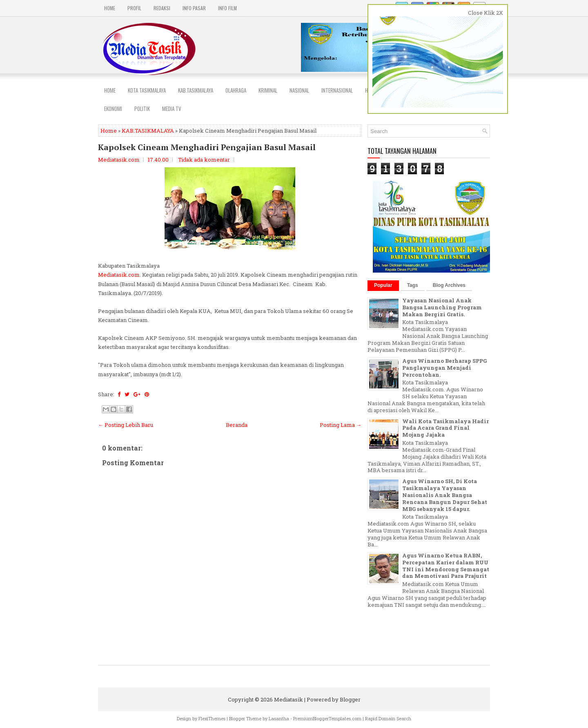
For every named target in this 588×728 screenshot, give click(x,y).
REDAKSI (162, 8)
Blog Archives (449, 285)
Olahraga (236, 90)
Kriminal (268, 90)
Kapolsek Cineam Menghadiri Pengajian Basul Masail (207, 147)
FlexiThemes (212, 718)
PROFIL (134, 8)
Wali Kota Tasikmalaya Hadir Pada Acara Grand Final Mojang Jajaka (445, 428)
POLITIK (142, 109)
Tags (413, 285)
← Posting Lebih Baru (126, 425)
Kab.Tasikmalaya (196, 90)
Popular (383, 285)
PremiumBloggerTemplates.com (327, 718)
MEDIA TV (172, 109)
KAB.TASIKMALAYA (148, 131)
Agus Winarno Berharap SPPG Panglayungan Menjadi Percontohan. (444, 368)
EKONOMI (113, 109)
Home (110, 8)
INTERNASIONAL (337, 90)
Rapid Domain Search (388, 718)
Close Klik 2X (486, 13)
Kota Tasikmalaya (147, 90)
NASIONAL (299, 90)
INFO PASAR (194, 8)
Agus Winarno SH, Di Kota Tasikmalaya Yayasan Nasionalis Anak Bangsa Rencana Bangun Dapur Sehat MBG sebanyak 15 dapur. (445, 495)
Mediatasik (288, 699)
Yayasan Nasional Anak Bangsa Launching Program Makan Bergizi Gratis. (442, 307)
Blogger (350, 699)
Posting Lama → (341, 425)
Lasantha (279, 718)
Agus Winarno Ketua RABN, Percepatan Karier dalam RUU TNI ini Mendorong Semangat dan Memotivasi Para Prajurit (446, 566)
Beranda (237, 425)
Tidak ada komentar (204, 160)
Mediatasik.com (119, 275)
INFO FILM (227, 8)
